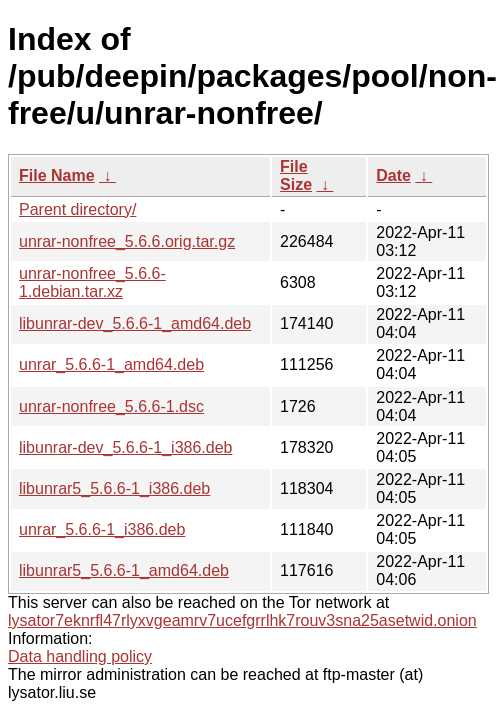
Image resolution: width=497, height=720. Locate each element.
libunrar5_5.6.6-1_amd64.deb (124, 570)
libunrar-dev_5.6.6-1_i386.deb (125, 447)
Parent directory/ (77, 209)
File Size (296, 175)
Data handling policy (80, 656)
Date (393, 175)
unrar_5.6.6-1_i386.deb (102, 529)
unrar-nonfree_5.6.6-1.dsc (111, 406)
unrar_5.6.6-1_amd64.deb (111, 364)
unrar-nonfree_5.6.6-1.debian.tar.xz (92, 282)
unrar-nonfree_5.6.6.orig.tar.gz (127, 241)
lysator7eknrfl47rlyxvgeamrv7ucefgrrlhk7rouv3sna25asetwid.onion (242, 620)
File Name (57, 175)
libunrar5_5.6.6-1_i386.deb (114, 488)
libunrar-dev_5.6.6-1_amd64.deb (135, 323)
